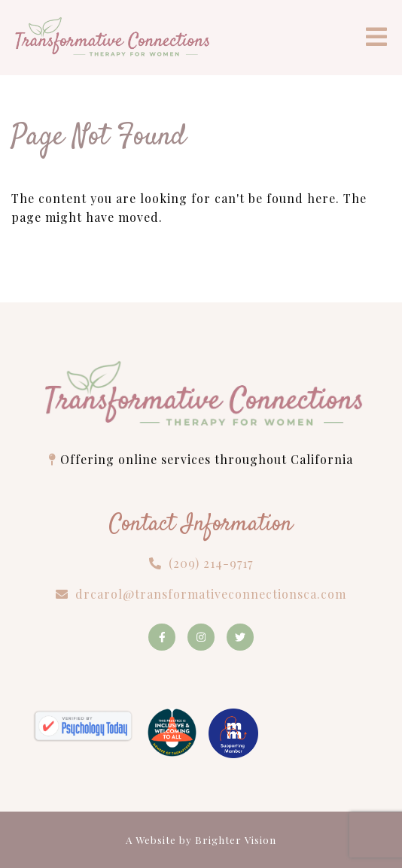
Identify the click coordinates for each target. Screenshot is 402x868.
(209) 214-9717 (211, 563)
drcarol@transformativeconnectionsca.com (211, 594)
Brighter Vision (236, 840)
